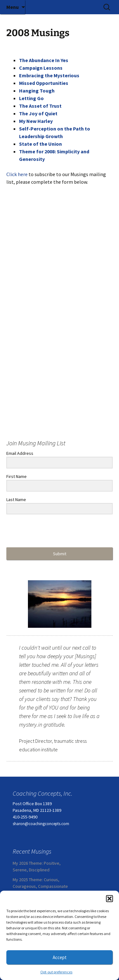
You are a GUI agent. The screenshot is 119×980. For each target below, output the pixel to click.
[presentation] (45, 531)
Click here (17, 174)
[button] (109, 899)
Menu (13, 7)
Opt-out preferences (56, 972)
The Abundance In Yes (44, 60)
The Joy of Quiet (38, 113)
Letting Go (31, 98)
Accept (60, 957)
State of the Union (40, 144)
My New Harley (36, 121)
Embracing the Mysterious (49, 75)
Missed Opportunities (44, 83)
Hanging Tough (37, 91)
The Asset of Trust (40, 106)
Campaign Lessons (41, 68)
